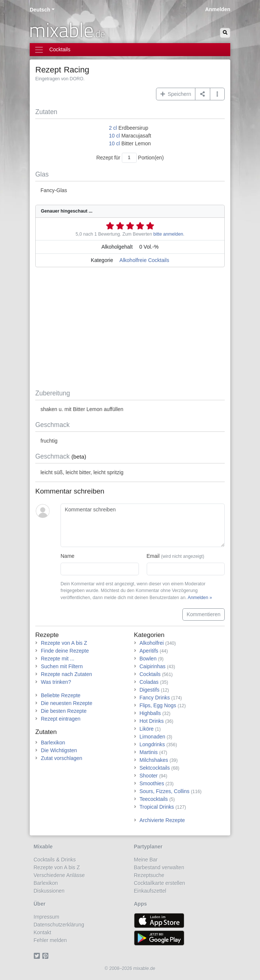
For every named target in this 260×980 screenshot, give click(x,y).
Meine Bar (146, 860)
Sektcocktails (155, 768)
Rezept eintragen (61, 719)
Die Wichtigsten (59, 750)
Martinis (149, 752)
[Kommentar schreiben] (143, 525)
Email (175, 556)
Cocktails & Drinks (55, 860)
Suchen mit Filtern (62, 666)
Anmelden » (200, 598)
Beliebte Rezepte (61, 695)
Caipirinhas (153, 666)
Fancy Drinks (155, 698)
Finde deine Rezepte (65, 651)
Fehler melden (51, 940)
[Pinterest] (47, 956)
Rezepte (47, 635)
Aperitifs (149, 651)
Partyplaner (148, 847)
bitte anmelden (168, 234)
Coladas (149, 682)
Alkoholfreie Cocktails (144, 260)
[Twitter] (38, 956)
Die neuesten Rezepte (67, 703)
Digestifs (150, 690)
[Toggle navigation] (130, 50)
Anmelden (218, 9)
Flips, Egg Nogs (158, 705)
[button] (217, 94)
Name (67, 556)
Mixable (43, 847)
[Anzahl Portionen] (129, 158)
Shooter (149, 776)
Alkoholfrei (152, 643)
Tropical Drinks (157, 807)
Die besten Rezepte (64, 711)
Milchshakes (154, 760)
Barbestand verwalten (159, 867)
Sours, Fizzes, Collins (165, 791)
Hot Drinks (152, 721)
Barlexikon (53, 743)
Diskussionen (49, 891)
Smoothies (152, 783)
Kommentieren (203, 614)
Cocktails (150, 674)
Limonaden (152, 737)
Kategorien (149, 635)
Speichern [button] (176, 94)
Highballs (150, 713)
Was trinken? (56, 682)
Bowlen (148, 659)
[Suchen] (225, 33)
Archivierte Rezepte (162, 820)
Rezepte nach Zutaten (66, 674)
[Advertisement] (130, 330)
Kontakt (43, 932)
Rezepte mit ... (58, 659)
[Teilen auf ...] (203, 94)
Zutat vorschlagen (61, 758)
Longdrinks (152, 744)
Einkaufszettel (150, 891)
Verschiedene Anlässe (59, 875)
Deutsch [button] (40, 10)
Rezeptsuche (149, 875)
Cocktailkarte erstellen (160, 883)
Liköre (147, 729)
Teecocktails (154, 799)
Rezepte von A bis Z (64, 643)
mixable (67, 30)
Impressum (47, 917)
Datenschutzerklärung (59, 925)
